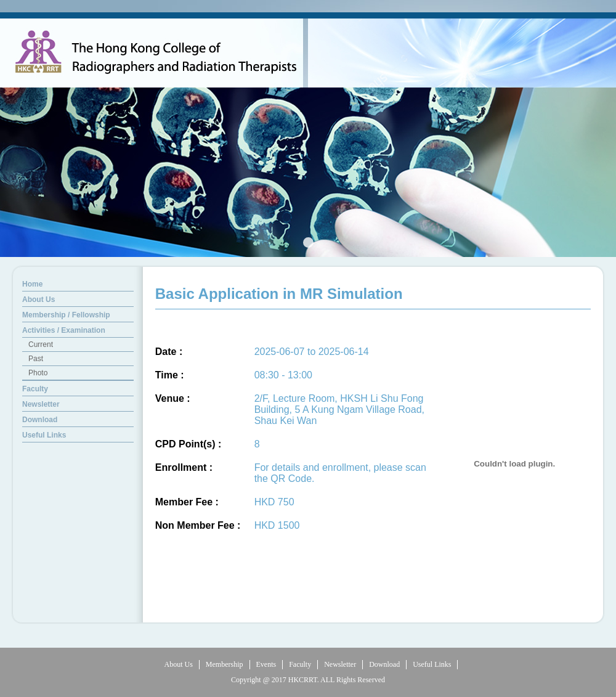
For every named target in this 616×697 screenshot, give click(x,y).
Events (266, 664)
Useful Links (432, 664)
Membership (225, 664)
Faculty (300, 664)
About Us (179, 664)
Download (384, 664)
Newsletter (340, 664)
